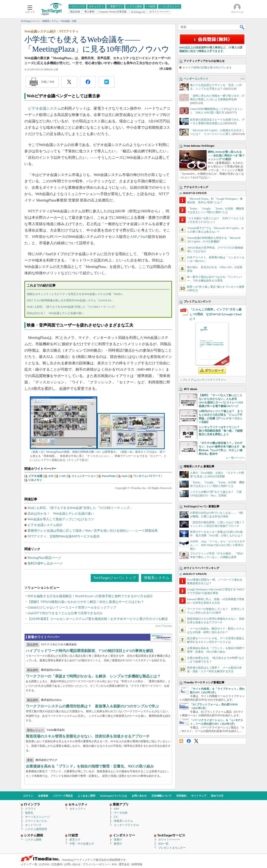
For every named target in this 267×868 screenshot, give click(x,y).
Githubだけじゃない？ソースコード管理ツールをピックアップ (72, 608)
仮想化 (29, 813)
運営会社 (124, 864)
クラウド (31, 809)
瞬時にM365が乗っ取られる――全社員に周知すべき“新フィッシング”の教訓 (226, 156)
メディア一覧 (29, 864)
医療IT (118, 840)
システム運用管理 (36, 829)
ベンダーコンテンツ (196, 79)
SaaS (144, 237)
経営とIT (75, 840)
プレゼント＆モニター (172, 848)
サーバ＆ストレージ (37, 817)
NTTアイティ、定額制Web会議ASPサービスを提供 (64, 536)
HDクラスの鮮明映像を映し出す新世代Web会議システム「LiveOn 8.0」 (70, 300)
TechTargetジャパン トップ (115, 578)
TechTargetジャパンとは (114, 796)
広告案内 (57, 864)
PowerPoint (109, 476)
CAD (62, 476)
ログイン (28, 796)
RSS (181, 741)
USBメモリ (35, 480)
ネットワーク (33, 825)
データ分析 (121, 813)
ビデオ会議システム (44, 108)
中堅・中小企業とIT (82, 844)
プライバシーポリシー (96, 864)
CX (116, 817)
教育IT (118, 844)
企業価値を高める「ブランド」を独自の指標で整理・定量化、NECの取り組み (90, 766)
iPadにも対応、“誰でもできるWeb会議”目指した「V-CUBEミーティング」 (72, 307)
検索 (242, 27)
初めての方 (217, 796)
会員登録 (43, 796)
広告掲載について (162, 796)
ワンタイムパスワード (147, 476)
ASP (134, 237)
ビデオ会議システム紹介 (45, 525)
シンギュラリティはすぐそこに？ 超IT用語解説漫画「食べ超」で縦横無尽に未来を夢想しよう (221, 431)
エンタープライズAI (126, 825)
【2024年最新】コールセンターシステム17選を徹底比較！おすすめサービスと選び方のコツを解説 (98, 619)
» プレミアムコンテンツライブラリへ (203, 380)
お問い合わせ (139, 796)
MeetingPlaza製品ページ (44, 558)
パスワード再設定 (63, 796)
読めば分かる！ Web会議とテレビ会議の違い (55, 313)
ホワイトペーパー (169, 840)
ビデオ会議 (35, 476)
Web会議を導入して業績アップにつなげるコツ (61, 519)
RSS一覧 (163, 844)
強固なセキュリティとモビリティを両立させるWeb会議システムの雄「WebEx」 (76, 294)
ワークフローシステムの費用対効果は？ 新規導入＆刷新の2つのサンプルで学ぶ (92, 706)
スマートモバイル (36, 821)
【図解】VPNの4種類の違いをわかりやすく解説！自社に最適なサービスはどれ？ (86, 602)
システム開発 (33, 840)
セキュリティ (78, 809)
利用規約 (181, 796)
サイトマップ (199, 796)
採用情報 (137, 864)
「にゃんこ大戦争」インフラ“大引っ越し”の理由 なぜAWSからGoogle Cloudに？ (216, 314)
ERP (116, 809)
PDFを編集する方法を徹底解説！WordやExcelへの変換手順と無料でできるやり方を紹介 (90, 596)
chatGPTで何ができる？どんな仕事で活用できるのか (65, 613)
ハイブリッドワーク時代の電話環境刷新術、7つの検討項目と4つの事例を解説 (90, 651)
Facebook (189, 741)
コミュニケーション (84, 476)
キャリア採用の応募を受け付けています (207, 68)
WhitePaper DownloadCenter (161, 638)
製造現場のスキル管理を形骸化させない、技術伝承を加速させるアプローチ (88, 736)
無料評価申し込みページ (45, 563)
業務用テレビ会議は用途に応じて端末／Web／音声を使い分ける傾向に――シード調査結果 (93, 531)
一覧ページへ (237, 458)
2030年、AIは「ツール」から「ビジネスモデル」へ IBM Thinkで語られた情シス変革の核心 (217, 545)
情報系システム (157, 578)
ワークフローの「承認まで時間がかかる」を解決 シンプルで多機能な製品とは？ (93, 676)
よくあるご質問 (86, 796)
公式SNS (44, 864)
